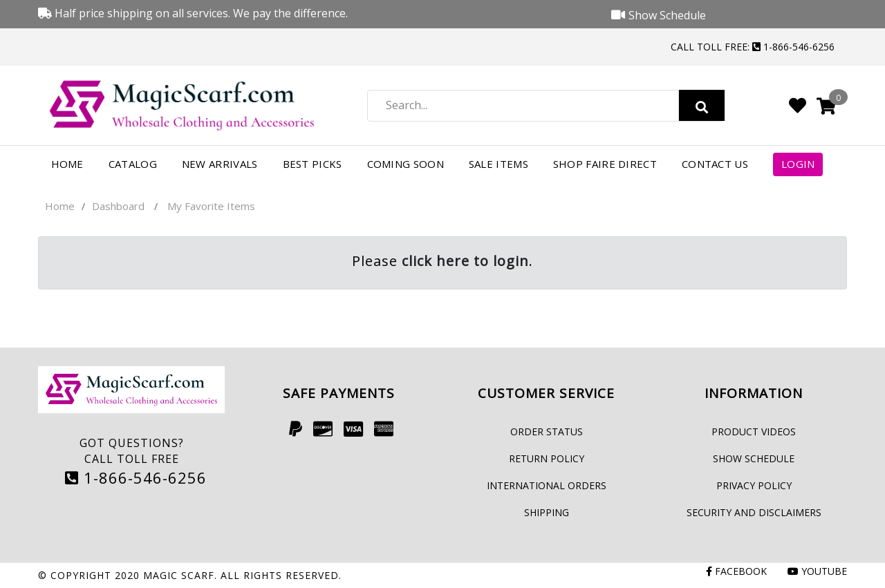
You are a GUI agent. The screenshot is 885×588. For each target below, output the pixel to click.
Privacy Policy (754, 485)
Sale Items (499, 164)
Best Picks (313, 164)
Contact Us (715, 164)
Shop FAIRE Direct (605, 164)
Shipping (547, 512)
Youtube (817, 571)
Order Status (547, 431)
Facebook (736, 571)
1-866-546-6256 (136, 477)
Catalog (133, 164)
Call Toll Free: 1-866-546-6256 (753, 47)
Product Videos (754, 431)
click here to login (465, 261)
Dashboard (118, 206)
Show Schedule (754, 458)
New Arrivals (220, 164)
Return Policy (547, 458)
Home (67, 164)
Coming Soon (406, 164)
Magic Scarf (179, 575)
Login (798, 164)
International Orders (547, 485)
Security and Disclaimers (754, 512)
